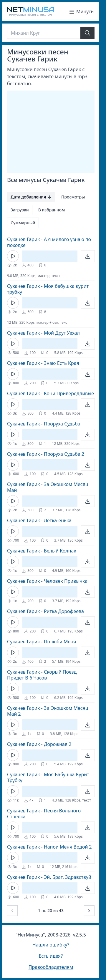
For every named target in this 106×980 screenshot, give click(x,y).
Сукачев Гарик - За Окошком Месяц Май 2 (48, 711)
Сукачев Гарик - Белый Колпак (42, 551)
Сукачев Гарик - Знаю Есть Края (43, 363)
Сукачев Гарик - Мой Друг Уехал (43, 333)
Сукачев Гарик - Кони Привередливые (50, 393)
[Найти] (87, 33)
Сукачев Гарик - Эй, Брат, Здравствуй (49, 877)
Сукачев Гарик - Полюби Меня (42, 642)
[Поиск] (44, 33)
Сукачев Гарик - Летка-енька (39, 520)
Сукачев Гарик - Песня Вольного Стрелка (44, 814)
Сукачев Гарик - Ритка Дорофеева (45, 611)
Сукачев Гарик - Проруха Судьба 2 (46, 454)
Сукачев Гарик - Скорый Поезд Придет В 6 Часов (42, 675)
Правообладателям (51, 967)
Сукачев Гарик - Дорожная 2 (39, 744)
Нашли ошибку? (51, 945)
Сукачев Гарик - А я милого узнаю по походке (49, 242)
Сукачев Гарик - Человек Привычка (47, 581)
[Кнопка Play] (13, 256)
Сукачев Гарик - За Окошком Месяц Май (48, 487)
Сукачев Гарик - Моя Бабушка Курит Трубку (48, 777)
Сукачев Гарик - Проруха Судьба (44, 424)
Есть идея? (51, 956)
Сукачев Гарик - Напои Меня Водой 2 (49, 847)
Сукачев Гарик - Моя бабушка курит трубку (48, 289)
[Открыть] (88, 256)
